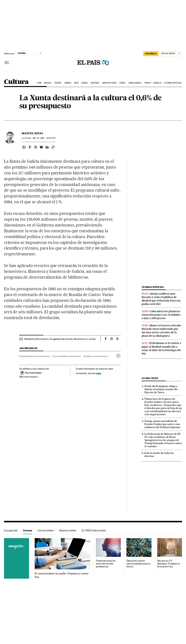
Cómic (123, 83)
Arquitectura (109, 83)
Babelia (157, 83)
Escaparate (11, 530)
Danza (85, 83)
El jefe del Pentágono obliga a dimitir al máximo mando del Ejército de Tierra (161, 389)
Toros (147, 83)
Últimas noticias (173, 83)
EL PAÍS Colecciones (94, 530)
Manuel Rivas (32, 133)
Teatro (58, 83)
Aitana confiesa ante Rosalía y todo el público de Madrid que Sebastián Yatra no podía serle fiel (161, 299)
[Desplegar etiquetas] (118, 356)
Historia (95, 83)
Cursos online (46, 530)
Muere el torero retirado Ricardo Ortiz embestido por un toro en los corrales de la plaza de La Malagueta (161, 331)
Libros (68, 83)
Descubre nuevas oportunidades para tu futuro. (139, 564)
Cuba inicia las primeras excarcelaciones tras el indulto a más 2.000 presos (161, 315)
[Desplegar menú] (7, 63)
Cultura (16, 82)
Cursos (28, 530)
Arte (76, 83)
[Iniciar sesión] (171, 54)
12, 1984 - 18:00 (44, 138)
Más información (29, 377)
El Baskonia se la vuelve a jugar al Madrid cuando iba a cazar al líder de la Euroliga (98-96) (162, 348)
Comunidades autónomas (66, 356)
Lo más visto (150, 378)
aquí (99, 373)
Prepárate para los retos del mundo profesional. (106, 564)
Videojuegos (135, 83)
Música (48, 83)
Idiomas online (68, 530)
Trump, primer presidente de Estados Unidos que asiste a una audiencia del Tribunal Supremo (162, 424)
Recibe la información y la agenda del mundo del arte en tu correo (60, 339)
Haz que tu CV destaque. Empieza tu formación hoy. (169, 564)
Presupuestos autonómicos (34, 356)
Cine (39, 83)
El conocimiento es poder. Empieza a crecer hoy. (62, 575)
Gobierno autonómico (96, 356)
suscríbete (151, 54)
